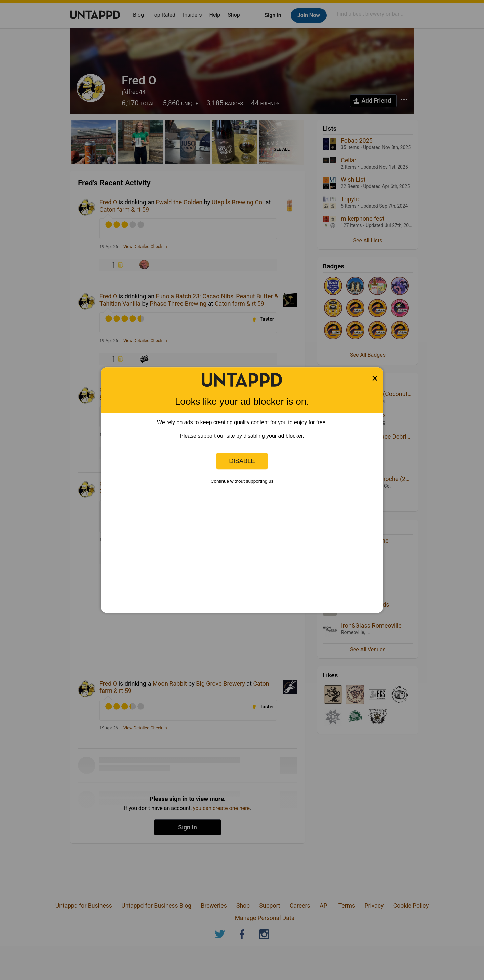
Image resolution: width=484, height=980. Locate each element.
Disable (242, 461)
